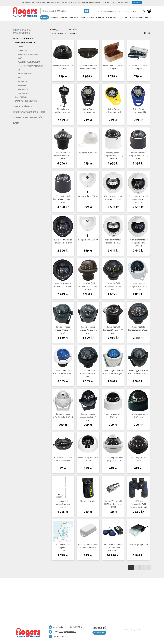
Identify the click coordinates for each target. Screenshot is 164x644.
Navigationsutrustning (28, 54)
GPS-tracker (23, 89)
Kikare (20, 47)
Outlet (16, 123)
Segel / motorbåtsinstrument (31, 66)
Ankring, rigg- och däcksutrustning (22, 32)
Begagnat (54, 17)
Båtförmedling (87, 17)
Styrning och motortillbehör (27, 118)
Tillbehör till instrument (29, 62)
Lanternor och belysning (26, 101)
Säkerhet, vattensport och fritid (29, 112)
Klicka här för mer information (119, 3)
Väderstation (23, 93)
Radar (20, 58)
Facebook (99, 633)
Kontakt (64, 17)
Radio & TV (22, 82)
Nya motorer (112, 17)
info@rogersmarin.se (112, 11)
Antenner (22, 86)
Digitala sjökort (25, 74)
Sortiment (74, 17)
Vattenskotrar (136, 17)
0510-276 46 (131, 11)
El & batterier (21, 97)
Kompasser (22, 50)
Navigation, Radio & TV (25, 43)
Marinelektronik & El (23, 39)
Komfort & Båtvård (22, 107)
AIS (19, 70)
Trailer (147, 17)
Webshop (44, 17)
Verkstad (124, 17)
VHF (19, 78)
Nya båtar (100, 17)
